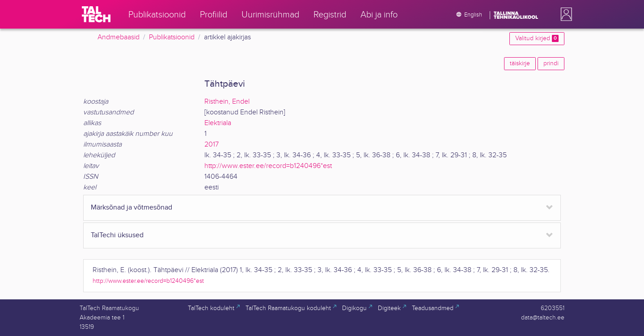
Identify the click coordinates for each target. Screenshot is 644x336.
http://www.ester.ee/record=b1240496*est (268, 166)
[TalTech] (96, 14)
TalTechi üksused (117, 235)
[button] (564, 14)
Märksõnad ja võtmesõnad (131, 208)
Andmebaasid (119, 37)
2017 (212, 145)
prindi (551, 63)
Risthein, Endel (227, 102)
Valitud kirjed (537, 38)
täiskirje (520, 63)
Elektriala (218, 123)
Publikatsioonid (172, 37)
